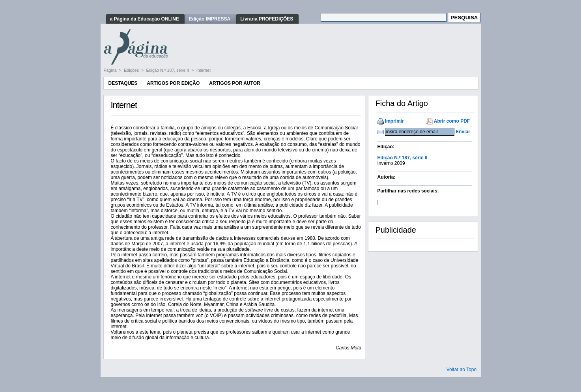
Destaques (123, 83)
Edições (132, 70)
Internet (204, 70)
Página (111, 70)
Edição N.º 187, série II (168, 70)
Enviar (463, 132)
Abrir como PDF (452, 121)
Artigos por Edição (173, 83)
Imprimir (394, 121)
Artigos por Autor (234, 83)
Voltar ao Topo (462, 370)
